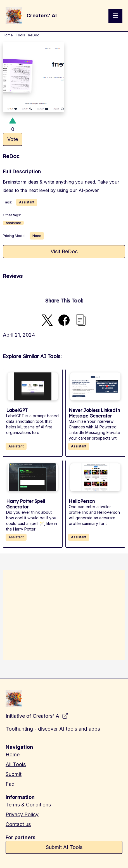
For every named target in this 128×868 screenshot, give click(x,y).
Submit (14, 774)
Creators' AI (47, 716)
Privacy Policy (22, 814)
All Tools (16, 764)
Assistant (27, 202)
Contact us (18, 824)
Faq (10, 784)
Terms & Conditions (28, 805)
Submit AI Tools (64, 847)
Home (8, 35)
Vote (13, 139)
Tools (20, 35)
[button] (115, 16)
